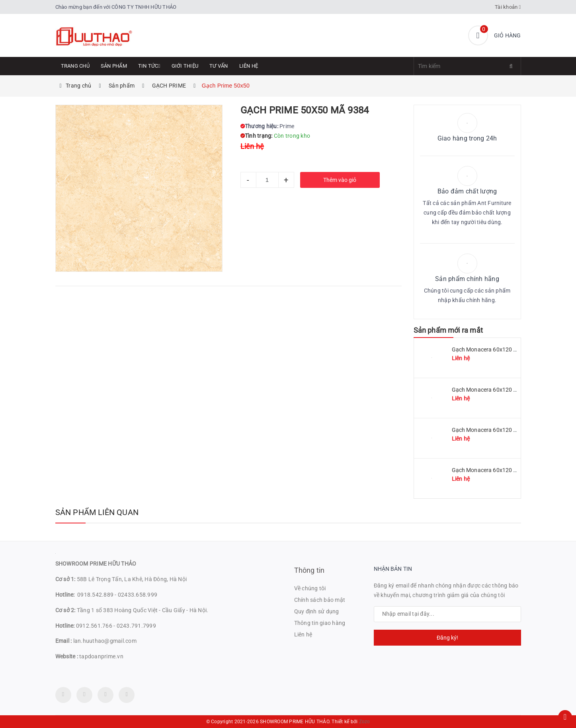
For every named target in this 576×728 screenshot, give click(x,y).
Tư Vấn (219, 66)
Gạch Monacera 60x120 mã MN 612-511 (503, 349)
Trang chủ (75, 66)
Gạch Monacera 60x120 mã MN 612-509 (503, 390)
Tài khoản (508, 7)
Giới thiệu (185, 66)
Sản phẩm (114, 66)
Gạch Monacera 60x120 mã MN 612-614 (503, 470)
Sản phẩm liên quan (97, 512)
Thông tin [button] (309, 570)
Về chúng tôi (310, 588)
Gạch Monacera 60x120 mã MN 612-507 (503, 430)
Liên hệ (249, 66)
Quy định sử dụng (317, 611)
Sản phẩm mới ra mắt (448, 330)
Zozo (365, 722)
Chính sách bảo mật (320, 600)
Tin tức (149, 66)
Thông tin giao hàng (320, 623)
